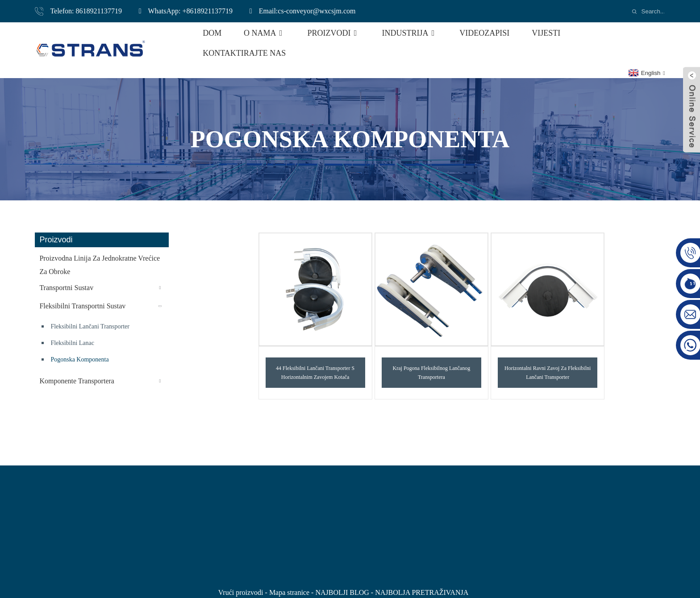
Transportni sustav (66, 288)
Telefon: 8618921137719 (86, 11)
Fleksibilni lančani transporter (90, 326)
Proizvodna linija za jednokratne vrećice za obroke (100, 265)
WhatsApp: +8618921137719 (190, 11)
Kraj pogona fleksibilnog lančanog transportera (432, 373)
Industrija (409, 33)
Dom (212, 33)
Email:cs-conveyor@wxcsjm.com (307, 11)
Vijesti (546, 33)
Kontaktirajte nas (244, 53)
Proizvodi (334, 33)
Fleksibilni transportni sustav (82, 306)
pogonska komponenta (79, 359)
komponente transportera (77, 381)
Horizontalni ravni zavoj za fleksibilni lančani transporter (548, 373)
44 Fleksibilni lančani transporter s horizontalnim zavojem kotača (315, 373)
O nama (265, 33)
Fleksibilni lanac (72, 343)
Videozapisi (484, 33)
